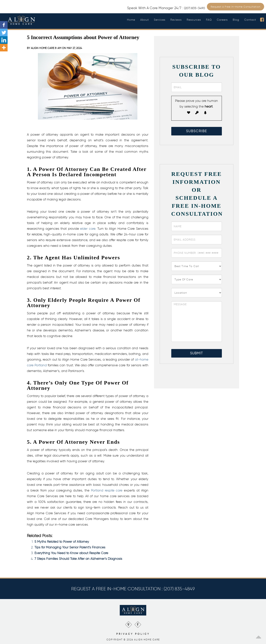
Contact (250, 20)
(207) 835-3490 (194, 8)
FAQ (209, 20)
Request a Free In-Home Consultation (235, 7)
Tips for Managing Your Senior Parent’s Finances (70, 547)
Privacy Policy (133, 634)
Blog (236, 20)
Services (160, 20)
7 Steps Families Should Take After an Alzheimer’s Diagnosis (78, 559)
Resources (194, 20)
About (144, 20)
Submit (196, 353)
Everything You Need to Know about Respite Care (71, 553)
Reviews (176, 20)
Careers (222, 20)
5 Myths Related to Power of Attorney (62, 542)
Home (131, 20)
